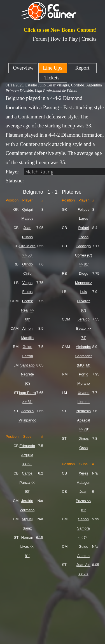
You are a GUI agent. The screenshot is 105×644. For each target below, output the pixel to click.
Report (82, 68)
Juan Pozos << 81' (83, 501)
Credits (89, 39)
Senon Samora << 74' (83, 528)
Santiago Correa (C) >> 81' (84, 255)
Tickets (53, 78)
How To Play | (66, 39)
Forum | (42, 39)
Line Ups (53, 68)
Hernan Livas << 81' (27, 547)
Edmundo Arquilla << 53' (27, 455)
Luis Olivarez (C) (84, 301)
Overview (23, 68)
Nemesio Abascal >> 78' (84, 420)
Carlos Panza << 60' (27, 482)
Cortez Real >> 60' (27, 310)
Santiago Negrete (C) (27, 374)
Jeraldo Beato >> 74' (84, 328)
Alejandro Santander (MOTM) (83, 356)
